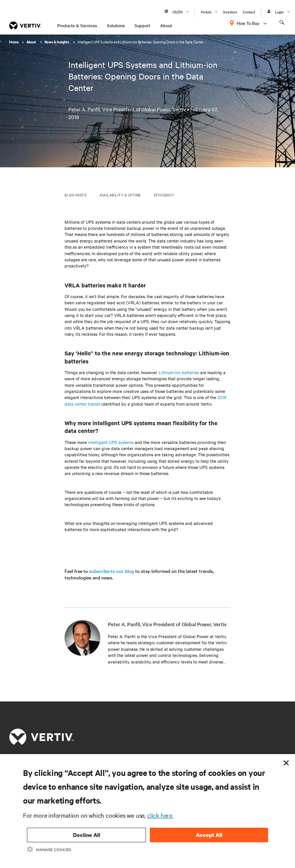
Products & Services (77, 25)
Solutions (116, 25)
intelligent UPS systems (111, 442)
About (166, 25)
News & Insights (57, 42)
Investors (230, 12)
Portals (206, 12)
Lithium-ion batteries (179, 372)
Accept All (209, 835)
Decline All (87, 835)
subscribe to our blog (112, 571)
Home (14, 42)
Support (142, 25)
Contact (249, 12)
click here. (160, 815)
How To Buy (248, 23)
